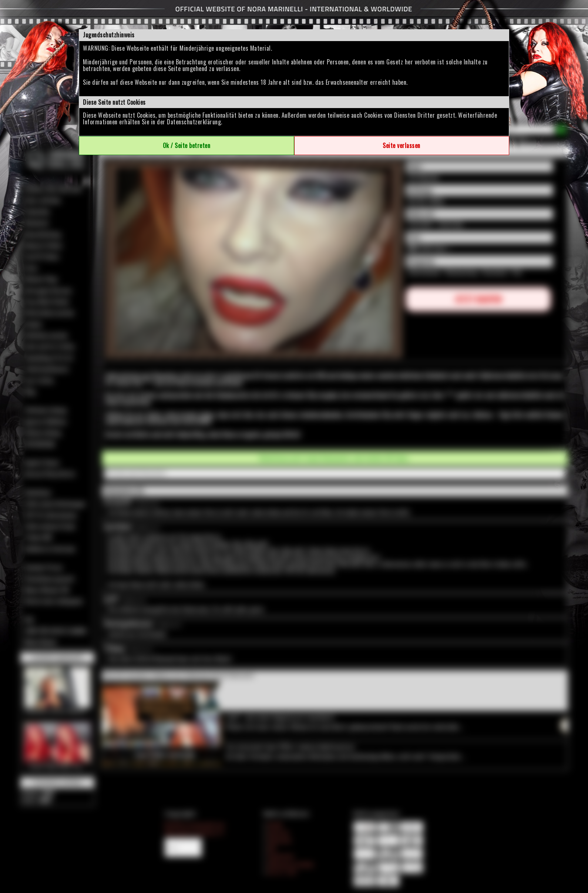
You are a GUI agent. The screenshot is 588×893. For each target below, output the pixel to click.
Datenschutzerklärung (194, 122)
